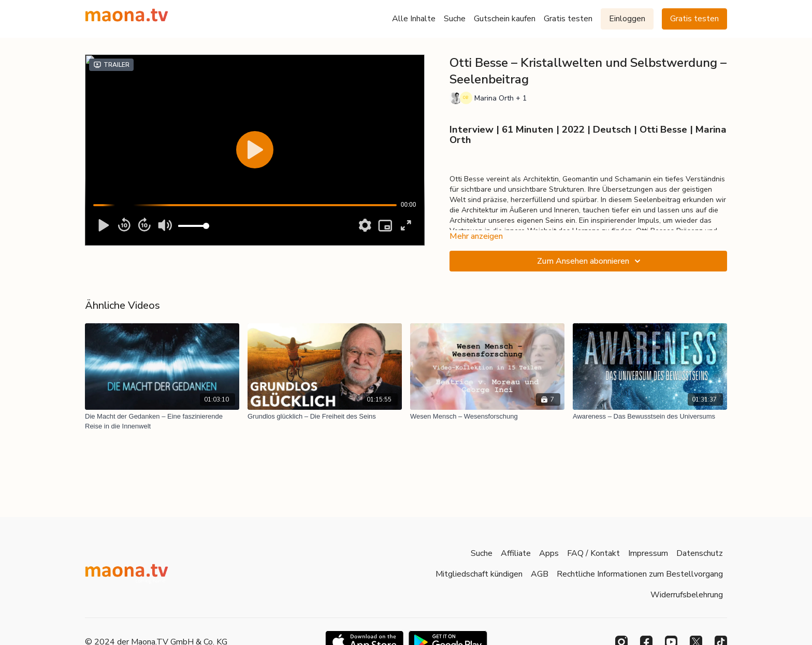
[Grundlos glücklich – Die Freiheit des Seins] (325, 417)
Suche (455, 19)
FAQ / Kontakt (593, 553)
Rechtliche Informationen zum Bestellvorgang (640, 574)
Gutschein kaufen (505, 19)
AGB (540, 574)
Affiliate (516, 553)
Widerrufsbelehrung (687, 595)
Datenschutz (700, 553)
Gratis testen (568, 19)
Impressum (648, 553)
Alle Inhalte (414, 19)
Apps (549, 553)
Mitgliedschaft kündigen (479, 574)
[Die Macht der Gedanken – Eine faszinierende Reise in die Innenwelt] (162, 421)
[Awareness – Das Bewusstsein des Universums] (650, 417)
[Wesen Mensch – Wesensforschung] (487, 417)
